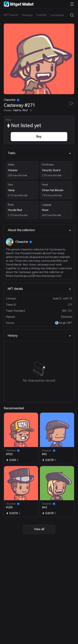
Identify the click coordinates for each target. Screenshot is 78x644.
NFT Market (11, 15)
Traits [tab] (39, 153)
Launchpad (57, 15)
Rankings (27, 15)
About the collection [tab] (39, 230)
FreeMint (41, 15)
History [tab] (39, 336)
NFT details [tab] (39, 289)
